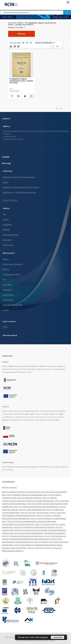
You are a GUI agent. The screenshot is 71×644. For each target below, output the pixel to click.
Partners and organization (13, 264)
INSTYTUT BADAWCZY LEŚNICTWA (30, 498)
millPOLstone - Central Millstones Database (19, 192)
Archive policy (8, 295)
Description (7, 240)
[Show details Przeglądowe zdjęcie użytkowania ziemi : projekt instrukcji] (31, 96)
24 (23, 43)
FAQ (4, 279)
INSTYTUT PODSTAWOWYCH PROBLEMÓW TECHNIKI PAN (35, 527)
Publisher (6, 230)
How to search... (8, 17)
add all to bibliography (45, 43)
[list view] (18, 46)
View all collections (10, 200)
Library (6, 182)
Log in (5, 326)
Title (4, 214)
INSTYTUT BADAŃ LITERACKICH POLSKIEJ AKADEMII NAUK (27, 495)
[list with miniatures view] (14, 46)
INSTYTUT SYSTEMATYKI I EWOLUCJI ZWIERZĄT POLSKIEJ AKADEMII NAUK (41, 530)
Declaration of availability (13, 305)
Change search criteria (61, 17)
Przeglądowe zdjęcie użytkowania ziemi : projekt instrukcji (21, 81)
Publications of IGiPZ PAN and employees (19, 177)
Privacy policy (8, 300)
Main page (6, 163)
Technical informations (12, 274)
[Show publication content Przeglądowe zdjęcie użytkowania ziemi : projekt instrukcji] (25, 96)
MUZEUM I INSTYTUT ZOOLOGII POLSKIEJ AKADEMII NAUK (23, 533)
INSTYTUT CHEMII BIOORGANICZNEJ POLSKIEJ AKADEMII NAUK (36, 507)
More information (42, 637)
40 (27, 43)
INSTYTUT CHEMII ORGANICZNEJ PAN (32, 510)
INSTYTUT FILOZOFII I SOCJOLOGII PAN (35, 513)
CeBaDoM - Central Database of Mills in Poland (21, 187)
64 (31, 43)
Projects (6, 269)
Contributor (7, 225)
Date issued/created (11, 235)
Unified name (8, 245)
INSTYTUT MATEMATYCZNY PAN (14, 492)
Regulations (7, 290)
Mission (6, 259)
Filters (21, 34)
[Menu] (68, 2)
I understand (58, 637)
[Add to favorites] (11, 96)
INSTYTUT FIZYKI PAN (36, 548)
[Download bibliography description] (18, 96)
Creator (6, 219)
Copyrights (7, 285)
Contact (6, 310)
